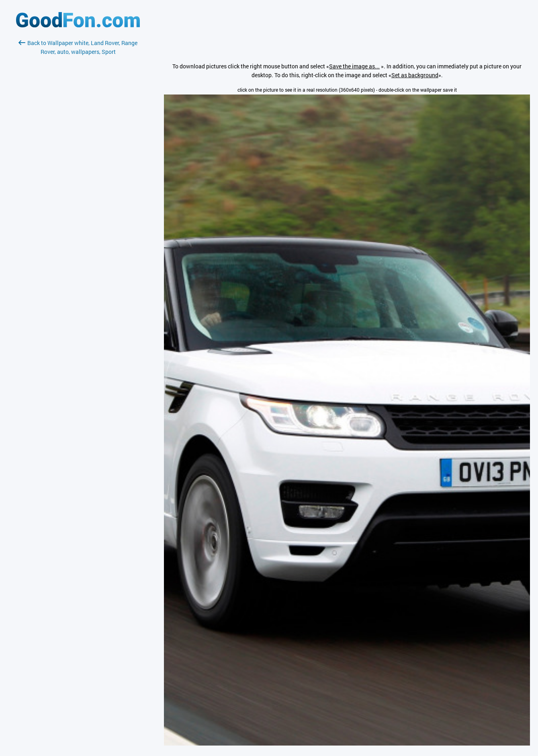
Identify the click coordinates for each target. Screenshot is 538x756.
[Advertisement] (78, 152)
